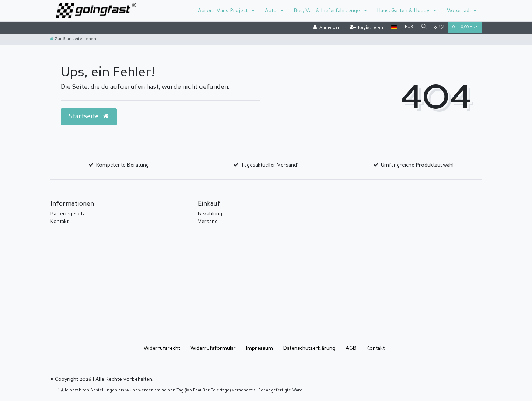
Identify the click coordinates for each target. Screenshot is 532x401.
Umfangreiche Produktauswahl (417, 165)
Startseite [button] (89, 116)
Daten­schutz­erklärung (309, 348)
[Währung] (407, 27)
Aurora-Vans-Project (223, 11)
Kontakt (59, 222)
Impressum (260, 348)
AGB (351, 348)
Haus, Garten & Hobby (404, 11)
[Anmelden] (325, 28)
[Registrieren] (365, 28)
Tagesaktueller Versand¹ (270, 165)
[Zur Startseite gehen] (73, 39)
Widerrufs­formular (213, 348)
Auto (272, 11)
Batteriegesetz (68, 214)
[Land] (392, 27)
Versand (208, 222)
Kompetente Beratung (122, 165)
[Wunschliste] (439, 28)
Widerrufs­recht (162, 348)
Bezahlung (210, 214)
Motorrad (459, 11)
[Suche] (423, 27)
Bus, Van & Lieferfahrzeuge (328, 11)
